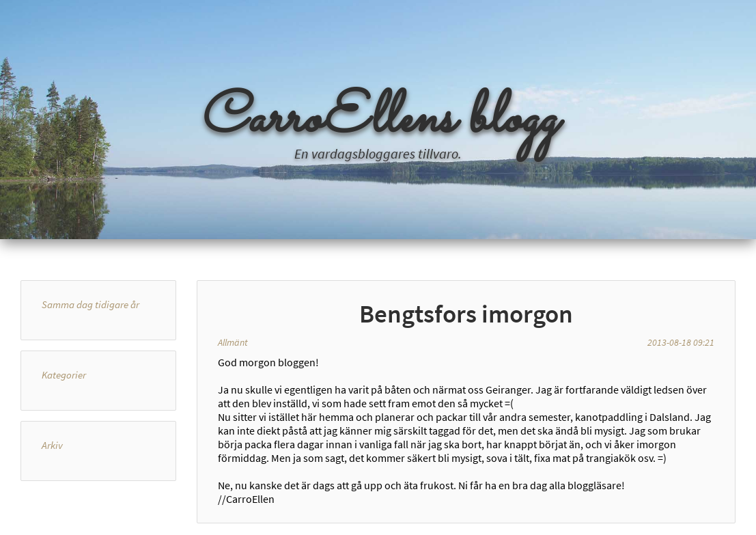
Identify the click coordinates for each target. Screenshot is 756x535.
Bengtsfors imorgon (466, 314)
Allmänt (233, 342)
